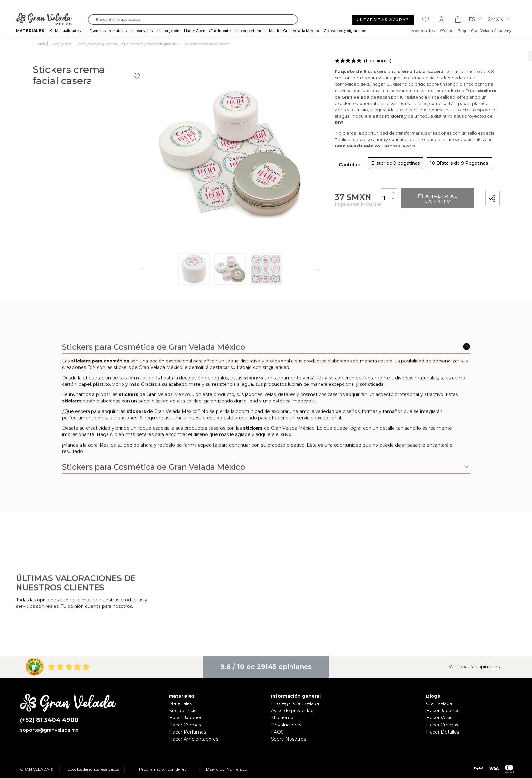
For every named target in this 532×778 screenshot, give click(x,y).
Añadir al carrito (420, 200)
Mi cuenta (282, 718)
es (475, 20)
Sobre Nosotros (288, 739)
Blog (462, 31)
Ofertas (446, 31)
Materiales (180, 703)
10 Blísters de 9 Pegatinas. (407, 165)
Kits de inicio (183, 711)
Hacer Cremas (185, 725)
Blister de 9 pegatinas (343, 165)
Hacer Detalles (443, 732)
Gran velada (439, 703)
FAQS (277, 732)
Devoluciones (286, 725)
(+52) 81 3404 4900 (49, 720)
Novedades (423, 31)
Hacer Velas (439, 718)
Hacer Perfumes (187, 732)
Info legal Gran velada (295, 703)
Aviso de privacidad (292, 711)
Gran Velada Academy (491, 31)
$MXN (499, 20)
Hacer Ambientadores (194, 739)
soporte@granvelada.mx (49, 730)
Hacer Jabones (186, 718)
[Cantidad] (355, 199)
